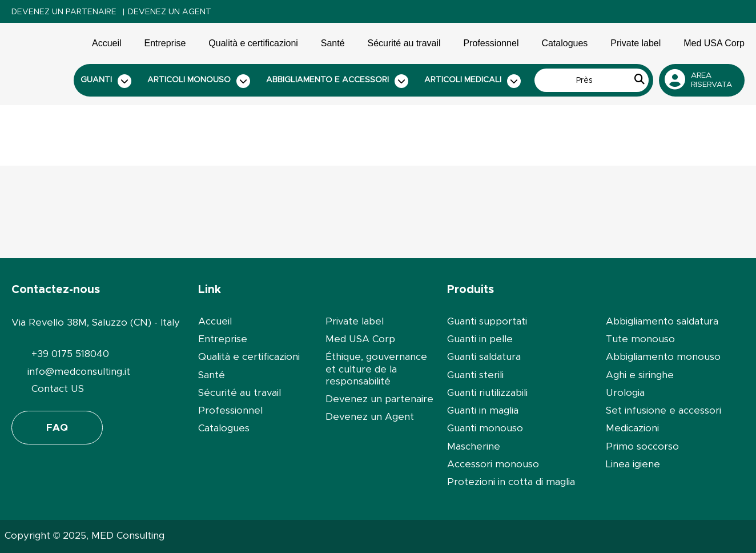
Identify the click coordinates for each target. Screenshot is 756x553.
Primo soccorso (642, 446)
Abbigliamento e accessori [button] (337, 81)
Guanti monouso (485, 428)
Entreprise (165, 43)
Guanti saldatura (484, 357)
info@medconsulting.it (79, 372)
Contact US (58, 389)
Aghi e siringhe (640, 375)
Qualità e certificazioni (253, 43)
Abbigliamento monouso (663, 357)
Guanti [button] (106, 81)
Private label (636, 43)
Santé (333, 43)
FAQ (57, 428)
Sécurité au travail (404, 43)
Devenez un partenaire (64, 12)
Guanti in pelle (480, 339)
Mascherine (474, 446)
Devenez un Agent (170, 12)
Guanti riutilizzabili (487, 393)
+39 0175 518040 (70, 354)
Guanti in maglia (483, 410)
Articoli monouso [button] (199, 81)
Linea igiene (633, 464)
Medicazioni (632, 428)
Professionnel (491, 43)
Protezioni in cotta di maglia (511, 482)
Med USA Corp (714, 43)
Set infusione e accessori (663, 410)
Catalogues (564, 43)
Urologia (625, 393)
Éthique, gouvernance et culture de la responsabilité (376, 369)
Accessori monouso (493, 464)
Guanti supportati (487, 321)
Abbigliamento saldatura (662, 321)
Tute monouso (640, 339)
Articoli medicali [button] (473, 81)
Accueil (107, 43)
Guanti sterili (475, 375)
